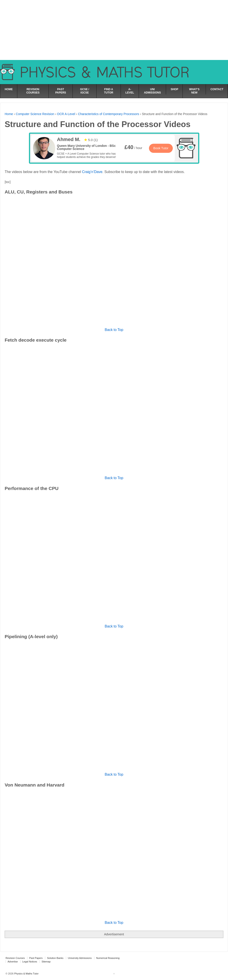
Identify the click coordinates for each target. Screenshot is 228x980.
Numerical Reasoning (108, 958)
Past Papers (36, 958)
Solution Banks (55, 958)
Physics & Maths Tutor (26, 974)
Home (9, 114)
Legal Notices (30, 962)
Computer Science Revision (35, 114)
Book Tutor (161, 148)
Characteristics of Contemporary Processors (109, 114)
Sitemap (46, 962)
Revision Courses (15, 958)
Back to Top (114, 330)
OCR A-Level (66, 114)
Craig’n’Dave (92, 172)
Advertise (13, 962)
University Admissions (80, 958)
